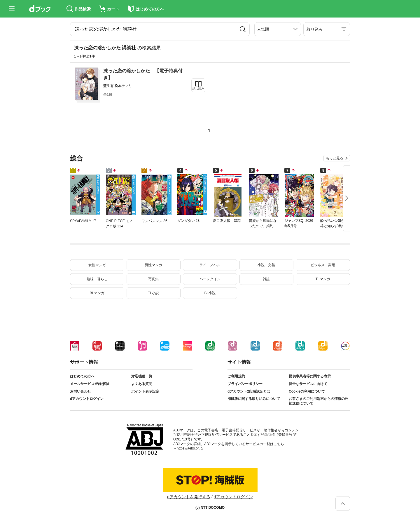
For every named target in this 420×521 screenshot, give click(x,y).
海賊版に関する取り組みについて (254, 399)
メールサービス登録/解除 (90, 384)
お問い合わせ (80, 391)
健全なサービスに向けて (308, 384)
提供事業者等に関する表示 (310, 376)
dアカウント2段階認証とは (249, 391)
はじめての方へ (82, 376)
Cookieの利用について (307, 391)
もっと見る (335, 158)
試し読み (198, 89)
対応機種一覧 (142, 376)
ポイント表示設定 (145, 391)
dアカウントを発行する (189, 497)
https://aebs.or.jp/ (190, 448)
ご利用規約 (236, 376)
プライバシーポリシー (245, 384)
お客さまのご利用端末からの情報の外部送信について (318, 401)
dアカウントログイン (87, 399)
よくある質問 (142, 384)
